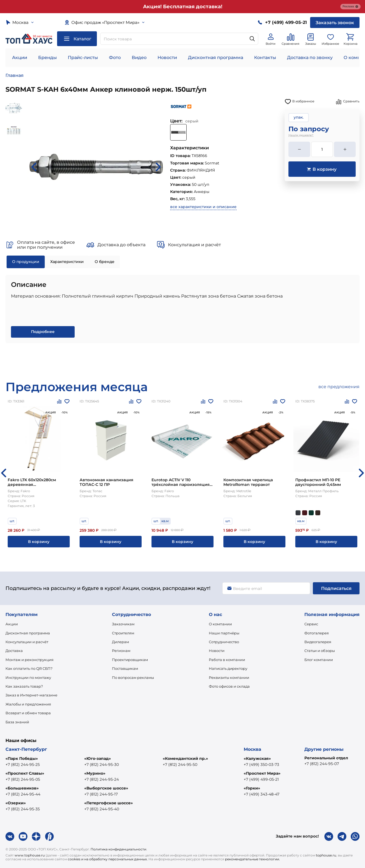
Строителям (123, 633)
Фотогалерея (317, 633)
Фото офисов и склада (229, 686)
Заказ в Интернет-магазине (31, 695)
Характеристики (67, 262)
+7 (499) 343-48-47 (262, 794)
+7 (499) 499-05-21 (261, 779)
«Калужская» (257, 758)
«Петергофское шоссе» (109, 803)
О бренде (105, 262)
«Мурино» (95, 773)
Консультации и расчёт (27, 642)
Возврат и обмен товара (28, 713)
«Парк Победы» (22, 758)
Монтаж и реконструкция (30, 660)
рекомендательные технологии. (252, 859)
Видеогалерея (318, 642)
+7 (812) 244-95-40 (102, 809)
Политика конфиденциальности (118, 849)
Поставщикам (125, 668)
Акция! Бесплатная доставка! (183, 7)
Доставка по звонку (310, 58)
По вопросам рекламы (133, 677)
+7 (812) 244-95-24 (102, 779)
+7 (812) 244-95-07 (322, 764)
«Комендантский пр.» (185, 758)
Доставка (14, 651)
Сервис (311, 624)
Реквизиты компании (229, 677)
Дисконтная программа (216, 58)
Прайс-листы (83, 58)
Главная (15, 75)
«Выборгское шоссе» (106, 788)
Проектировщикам (130, 660)
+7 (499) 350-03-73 (261, 765)
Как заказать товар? (24, 686)
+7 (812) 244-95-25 (23, 765)
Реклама (350, 7)
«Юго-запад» (98, 758)
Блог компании (319, 660)
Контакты (265, 58)
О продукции (26, 262)
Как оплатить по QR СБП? (29, 668)
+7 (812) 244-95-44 (23, 794)
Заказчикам (123, 624)
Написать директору (228, 668)
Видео (139, 58)
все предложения (339, 387)
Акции (20, 58)
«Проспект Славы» (25, 773)
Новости (167, 58)
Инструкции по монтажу (28, 677)
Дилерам (120, 642)
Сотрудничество (224, 642)
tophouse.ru (326, 855)
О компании (220, 624)
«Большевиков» (22, 788)
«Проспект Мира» (262, 773)
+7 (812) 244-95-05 (23, 779)
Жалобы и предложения (28, 704)
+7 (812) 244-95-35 (23, 809)
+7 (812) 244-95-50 (180, 765)
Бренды (47, 58)
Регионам (121, 651)
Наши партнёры (224, 633)
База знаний (17, 722)
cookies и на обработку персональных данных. (108, 859)
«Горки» (252, 788)
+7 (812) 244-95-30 (102, 765)
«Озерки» (16, 803)
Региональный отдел (326, 758)
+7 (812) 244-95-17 (101, 794)
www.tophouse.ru (30, 855)
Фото (115, 58)
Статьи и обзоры (320, 651)
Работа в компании (227, 660)
